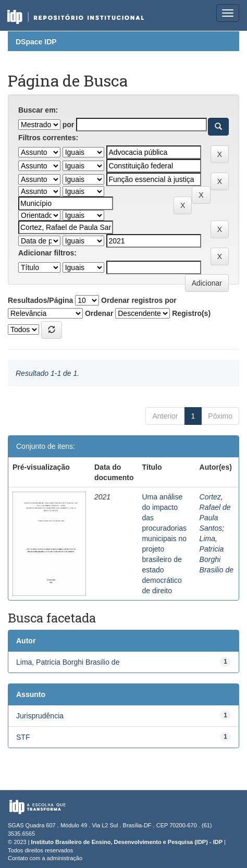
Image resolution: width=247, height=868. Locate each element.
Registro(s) (191, 313)
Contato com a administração (45, 858)
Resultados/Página (40, 300)
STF (23, 737)
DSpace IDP (36, 42)
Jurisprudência (40, 716)
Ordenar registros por (139, 300)
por (69, 125)
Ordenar (99, 313)
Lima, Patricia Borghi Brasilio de (68, 662)
